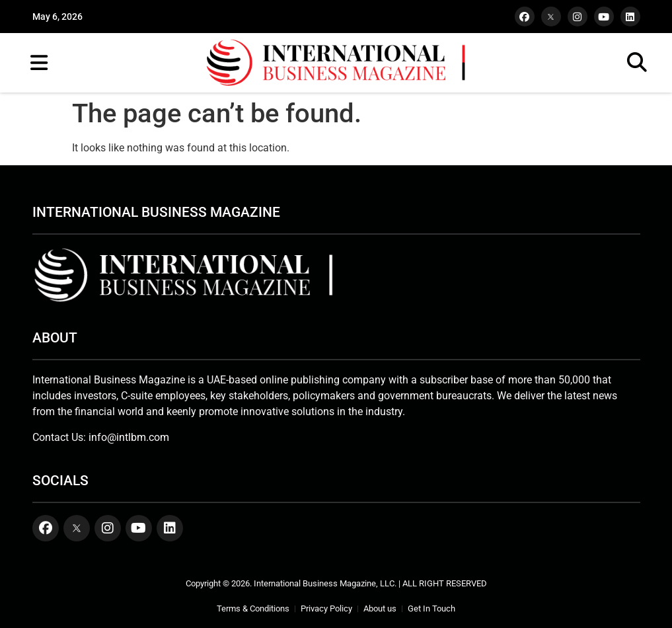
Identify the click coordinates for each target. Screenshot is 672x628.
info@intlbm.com (129, 437)
